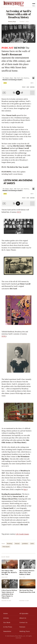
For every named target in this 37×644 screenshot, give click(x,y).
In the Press (8, 627)
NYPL (4, 336)
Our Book (7, 622)
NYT (19, 212)
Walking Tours (25, 631)
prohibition (25, 544)
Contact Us (23, 622)
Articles (6, 618)
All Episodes (24, 613)
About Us (23, 618)
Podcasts (17, 544)
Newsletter (7, 631)
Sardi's (32, 544)
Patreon (22, 627)
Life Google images (22, 534)
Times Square (6, 547)
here (25, 489)
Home (6, 613)
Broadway (10, 544)
